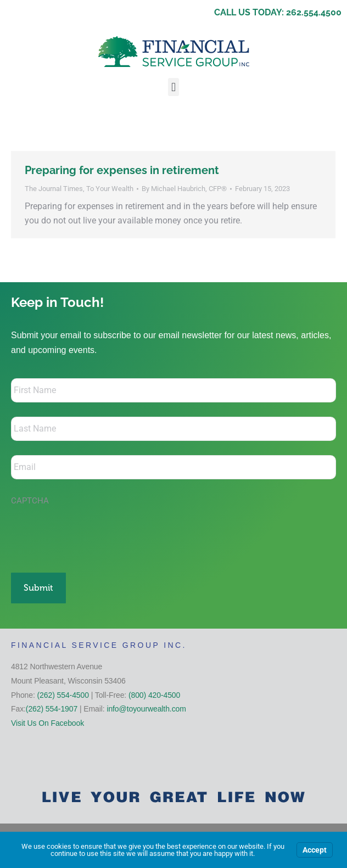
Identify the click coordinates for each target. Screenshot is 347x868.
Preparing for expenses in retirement (122, 170)
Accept (315, 850)
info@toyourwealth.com (146, 709)
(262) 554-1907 (52, 709)
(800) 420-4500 (154, 695)
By (184, 189)
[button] (173, 87)
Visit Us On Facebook (47, 723)
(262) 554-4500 (63, 695)
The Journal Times (54, 189)
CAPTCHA (30, 501)
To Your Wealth (110, 189)
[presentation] (94, 534)
